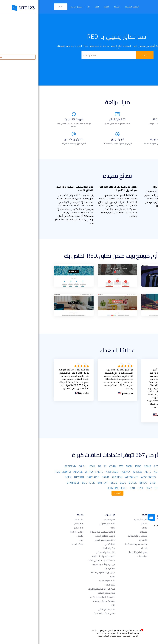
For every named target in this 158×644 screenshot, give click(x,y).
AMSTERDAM (24, 472)
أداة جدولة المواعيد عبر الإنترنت (64, 597)
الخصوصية (89, 636)
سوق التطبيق (100, 552)
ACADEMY (32, 466)
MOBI (91, 466)
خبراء (43, 540)
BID (122, 483)
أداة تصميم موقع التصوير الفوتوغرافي (67, 542)
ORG (125, 466)
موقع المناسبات (70, 548)
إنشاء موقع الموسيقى (67, 552)
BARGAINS (54, 477)
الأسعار (78, 7)
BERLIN (139, 483)
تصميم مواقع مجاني (68, 609)
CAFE (86, 488)
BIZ (117, 466)
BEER (30, 477)
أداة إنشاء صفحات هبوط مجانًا (64, 532)
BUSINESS (122, 488)
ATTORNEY (93, 477)
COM (140, 466)
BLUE (75, 483)
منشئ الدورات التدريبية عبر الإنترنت (63, 589)
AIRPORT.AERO (56, 472)
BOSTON (64, 483)
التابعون (42, 536)
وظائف (38, 532)
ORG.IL (44, 466)
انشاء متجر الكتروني (69, 524)
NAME (109, 466)
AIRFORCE (73, 472)
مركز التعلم (40, 528)
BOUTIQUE (50, 483)
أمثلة (68, 7)
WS (83, 466)
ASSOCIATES (110, 477)
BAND (67, 477)
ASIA (123, 477)
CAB (94, 488)
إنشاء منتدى (72, 585)
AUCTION (79, 477)
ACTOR (120, 472)
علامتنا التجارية (39, 544)
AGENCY (87, 472)
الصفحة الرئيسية (93, 7)
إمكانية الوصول (64, 636)
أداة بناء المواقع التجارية (67, 536)
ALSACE (40, 472)
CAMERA (75, 488)
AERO (109, 472)
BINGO (105, 483)
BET (129, 483)
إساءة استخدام (77, 636)
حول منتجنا (41, 520)
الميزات (106, 528)
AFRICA (99, 472)
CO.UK (74, 466)
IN (67, 466)
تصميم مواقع (71, 520)
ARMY (140, 477)
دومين (74, 528)
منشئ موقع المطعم (68, 593)
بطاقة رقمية (72, 568)
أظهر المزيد (79, 493)
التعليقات (105, 532)
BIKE (114, 483)
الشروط (97, 636)
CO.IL (54, 466)
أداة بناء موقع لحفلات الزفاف (65, 556)
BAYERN (41, 477)
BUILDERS (137, 488)
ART (131, 477)
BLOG (84, 483)
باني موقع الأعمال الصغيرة (65, 564)
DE (61, 466)
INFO (100, 466)
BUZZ (110, 488)
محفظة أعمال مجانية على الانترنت (63, 560)
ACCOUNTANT (135, 472)
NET (132, 466)
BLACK (94, 483)
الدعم (58, 7)
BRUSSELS (34, 483)
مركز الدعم (40, 524)
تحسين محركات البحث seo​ (66, 613)
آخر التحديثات (104, 556)
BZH (102, 488)
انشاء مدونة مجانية (69, 581)
